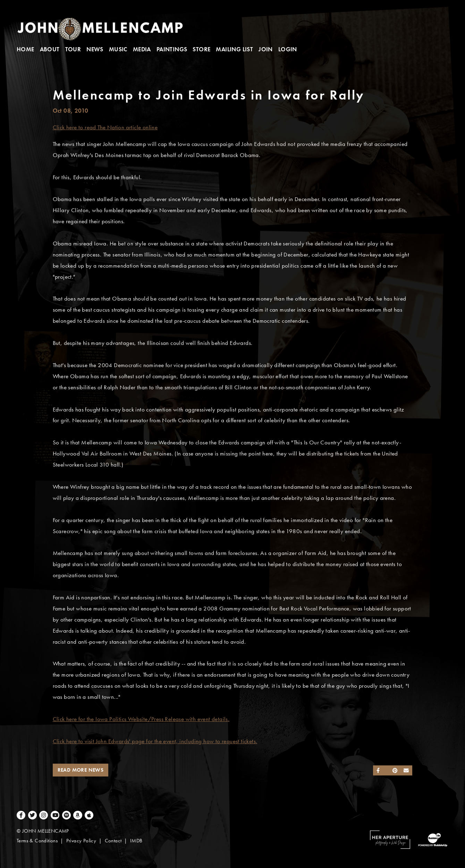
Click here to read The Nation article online (105, 127)
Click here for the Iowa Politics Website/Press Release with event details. (141, 719)
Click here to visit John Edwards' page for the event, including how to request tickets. (155, 741)
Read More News (81, 770)
